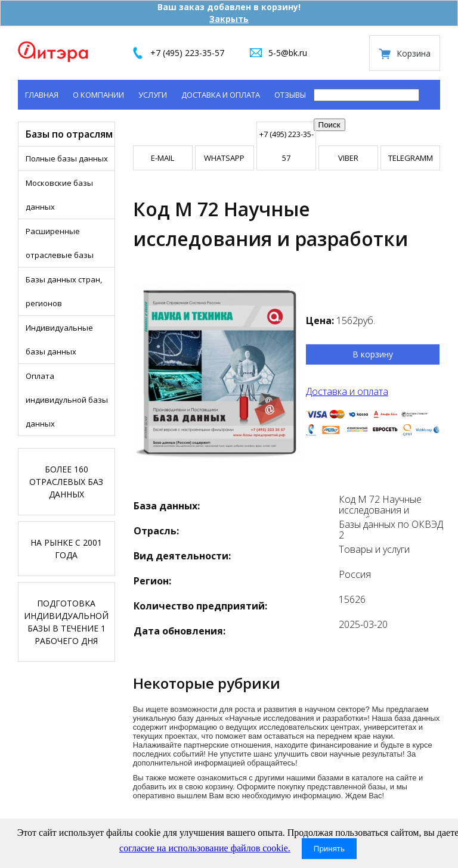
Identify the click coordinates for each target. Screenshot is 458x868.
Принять (329, 849)
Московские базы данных (59, 195)
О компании (98, 95)
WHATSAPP (224, 158)
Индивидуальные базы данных (59, 340)
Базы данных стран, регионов (64, 291)
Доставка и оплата (221, 95)
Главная (42, 95)
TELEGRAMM (411, 158)
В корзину (373, 354)
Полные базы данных (67, 158)
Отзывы (290, 95)
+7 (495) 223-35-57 (187, 53)
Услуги (153, 95)
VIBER (348, 158)
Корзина (414, 53)
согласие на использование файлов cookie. (205, 848)
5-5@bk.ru (288, 53)
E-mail (163, 158)
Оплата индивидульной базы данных (67, 400)
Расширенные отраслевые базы (60, 243)
